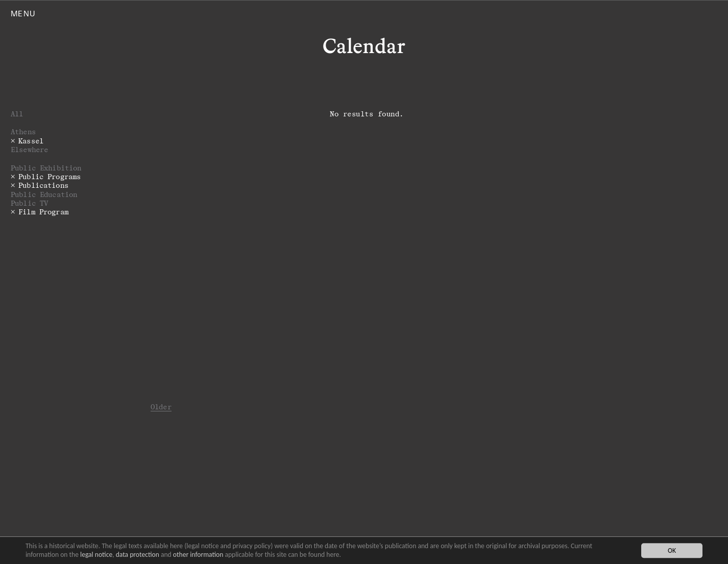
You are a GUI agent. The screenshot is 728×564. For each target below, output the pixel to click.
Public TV (29, 203)
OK (672, 550)
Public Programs (50, 176)
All (17, 114)
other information (198, 555)
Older (161, 407)
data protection (138, 555)
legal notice (96, 555)
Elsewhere (29, 149)
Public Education (44, 194)
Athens (23, 131)
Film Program (43, 212)
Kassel (31, 141)
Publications (43, 185)
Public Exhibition (46, 168)
